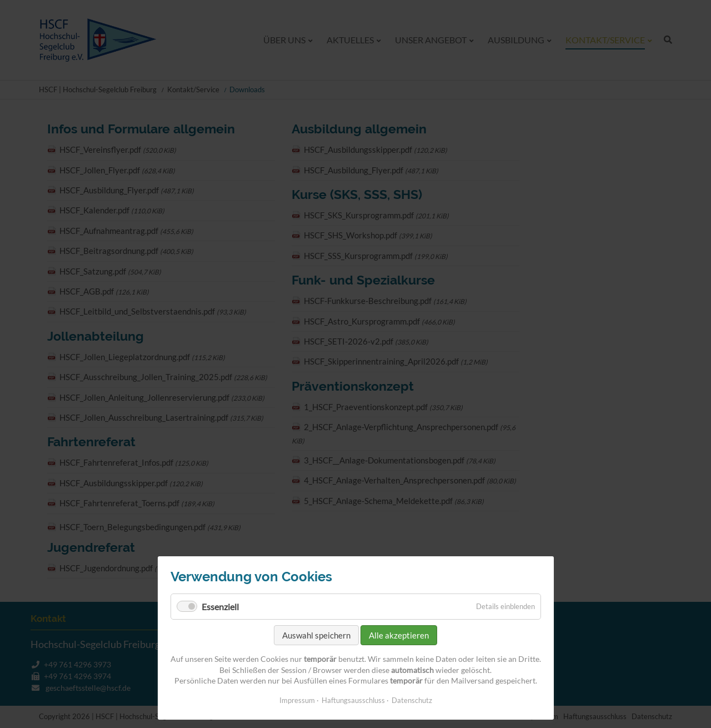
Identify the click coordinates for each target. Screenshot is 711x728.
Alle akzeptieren (399, 635)
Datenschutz (412, 700)
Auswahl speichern (316, 635)
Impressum (297, 700)
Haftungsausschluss (353, 700)
